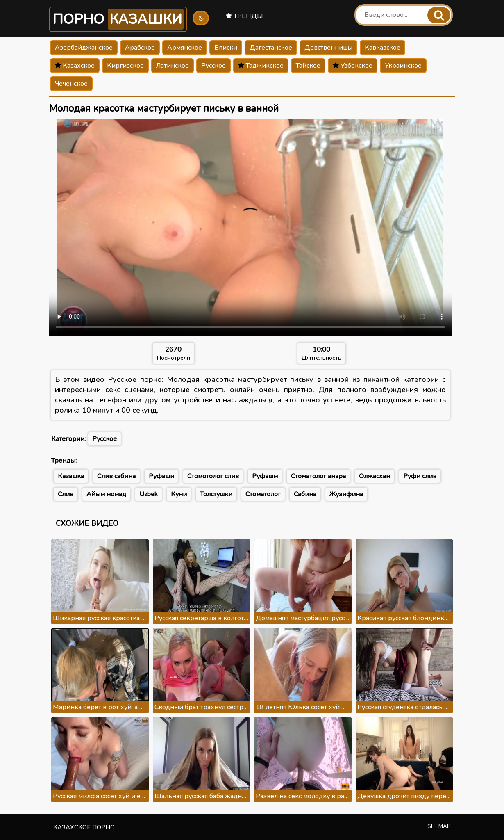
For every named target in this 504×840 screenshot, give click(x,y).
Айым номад (106, 494)
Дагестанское (271, 48)
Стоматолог (263, 494)
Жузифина (346, 494)
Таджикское (261, 66)
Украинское (403, 66)
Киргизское (125, 66)
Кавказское (383, 48)
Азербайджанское (84, 48)
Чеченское (71, 84)
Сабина (305, 494)
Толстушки (216, 494)
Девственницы (328, 48)
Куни (179, 494)
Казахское (75, 66)
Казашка (71, 476)
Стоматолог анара (318, 476)
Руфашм (265, 476)
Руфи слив (420, 476)
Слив (66, 494)
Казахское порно (84, 827)
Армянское (185, 48)
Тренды (244, 16)
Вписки (226, 48)
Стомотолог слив (213, 476)
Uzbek (149, 494)
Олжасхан (375, 476)
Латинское (173, 66)
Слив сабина (116, 476)
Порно (118, 19)
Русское (213, 66)
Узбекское (353, 66)
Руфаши (161, 476)
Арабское (140, 48)
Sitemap (439, 826)
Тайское (308, 66)
